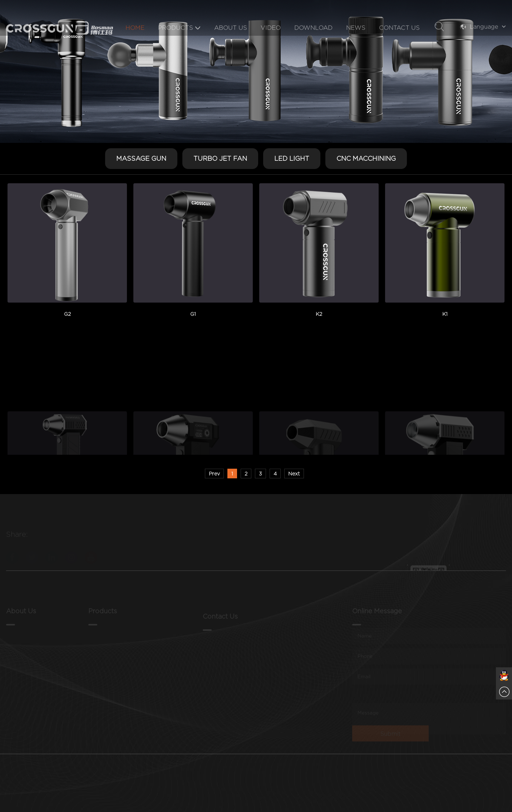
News (356, 40)
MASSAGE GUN (141, 158)
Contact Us (399, 40)
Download (313, 40)
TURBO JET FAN (220, 158)
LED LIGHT (292, 158)
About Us (231, 40)
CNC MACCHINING (366, 158)
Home (135, 40)
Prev (214, 474)
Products (179, 40)
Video (271, 40)
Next (294, 474)
